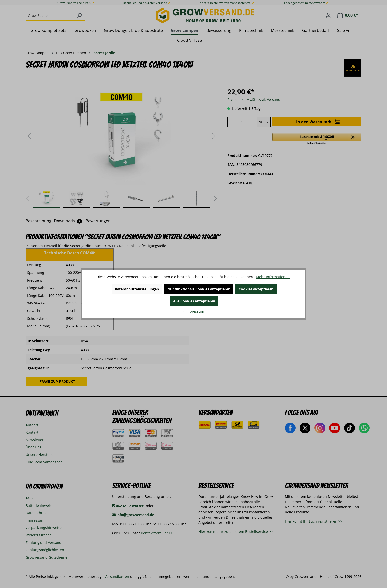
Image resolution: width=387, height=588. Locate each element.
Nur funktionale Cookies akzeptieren (199, 289)
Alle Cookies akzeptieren (194, 301)
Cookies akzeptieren (256, 289)
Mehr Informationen (273, 277)
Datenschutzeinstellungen (137, 289)
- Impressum (194, 311)
